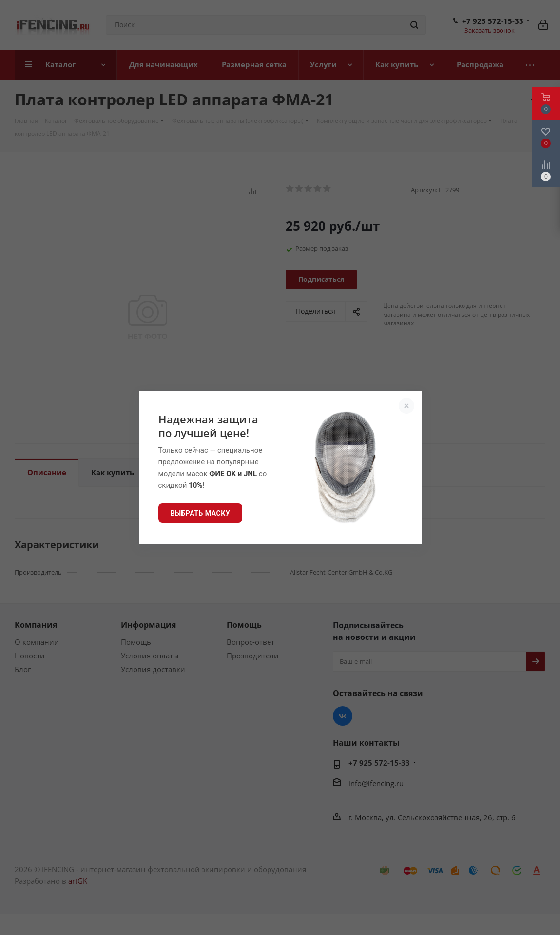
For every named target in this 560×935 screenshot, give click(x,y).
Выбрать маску (201, 513)
